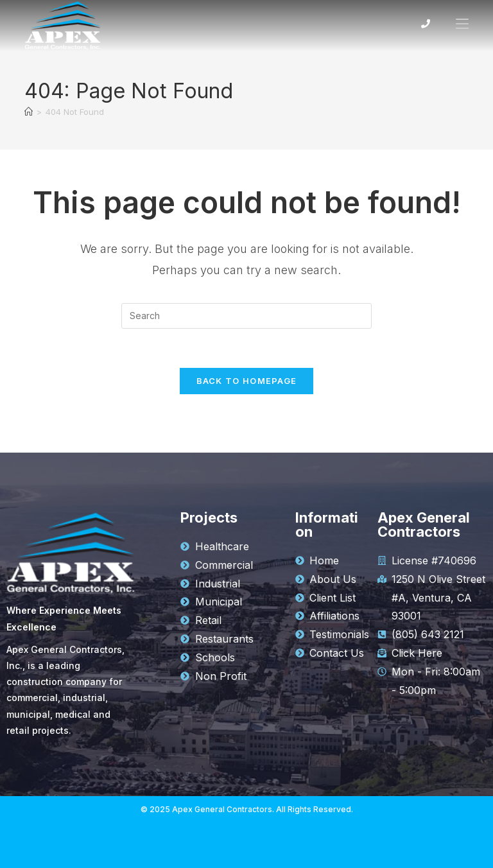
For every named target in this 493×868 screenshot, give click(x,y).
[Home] (29, 112)
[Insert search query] (246, 316)
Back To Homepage (247, 381)
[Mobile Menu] (457, 23)
